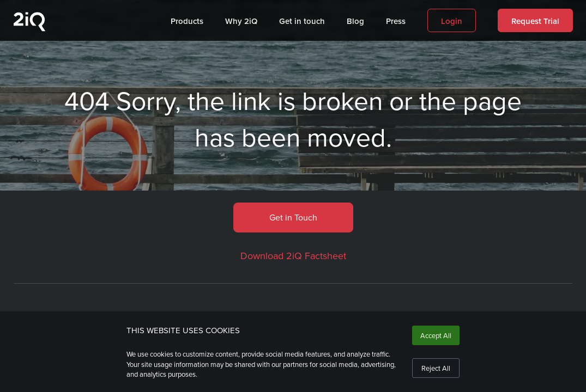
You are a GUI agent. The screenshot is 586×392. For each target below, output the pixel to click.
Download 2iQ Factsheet (293, 256)
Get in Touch (293, 217)
